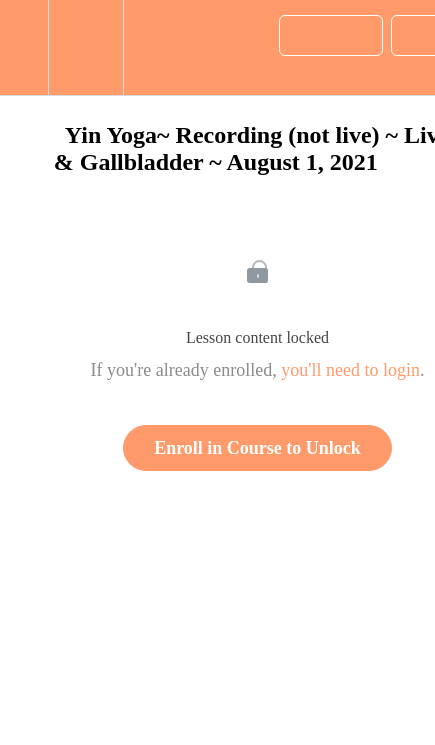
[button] (24, 47)
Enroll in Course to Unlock (257, 448)
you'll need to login (350, 370)
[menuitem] (85, 47)
